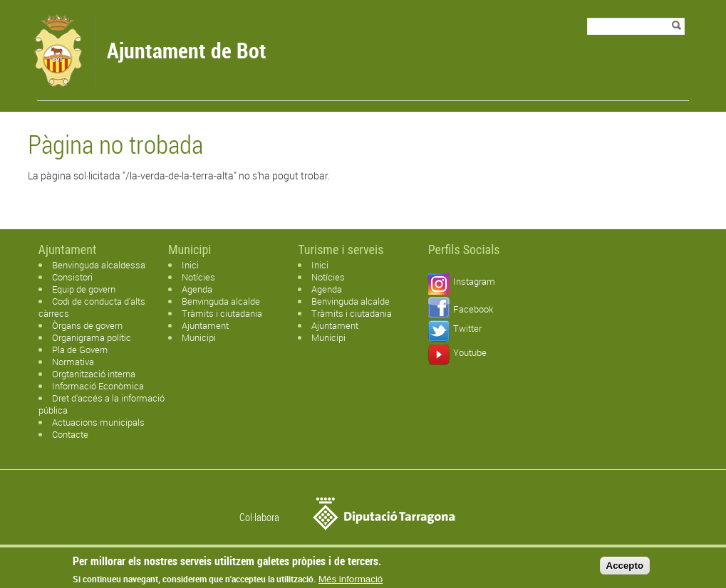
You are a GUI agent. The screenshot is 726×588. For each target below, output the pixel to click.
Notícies (198, 277)
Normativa (73, 362)
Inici (190, 265)
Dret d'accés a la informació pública (102, 404)
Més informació (351, 581)
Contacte (70, 434)
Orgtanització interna (94, 374)
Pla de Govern (80, 350)
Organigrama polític (92, 337)
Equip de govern (84, 289)
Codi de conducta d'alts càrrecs (92, 307)
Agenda (197, 289)
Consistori (72, 277)
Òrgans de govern (87, 325)
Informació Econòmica (98, 386)
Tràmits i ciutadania (222, 313)
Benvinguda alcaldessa (99, 265)
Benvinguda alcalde (221, 301)
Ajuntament (205, 325)
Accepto (625, 567)
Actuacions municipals (98, 422)
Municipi (199, 337)
